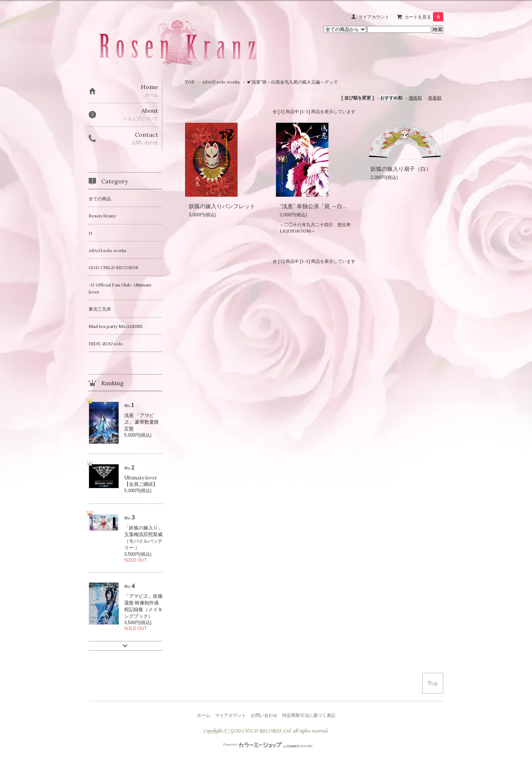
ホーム (204, 715)
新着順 (435, 98)
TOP (190, 82)
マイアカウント (374, 17)
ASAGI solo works (221, 82)
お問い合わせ (264, 715)
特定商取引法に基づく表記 (309, 715)
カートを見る (424, 17)
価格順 (415, 98)
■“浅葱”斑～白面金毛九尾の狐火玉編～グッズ (292, 82)
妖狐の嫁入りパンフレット (222, 206)
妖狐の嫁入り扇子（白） (401, 169)
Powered (268, 745)
